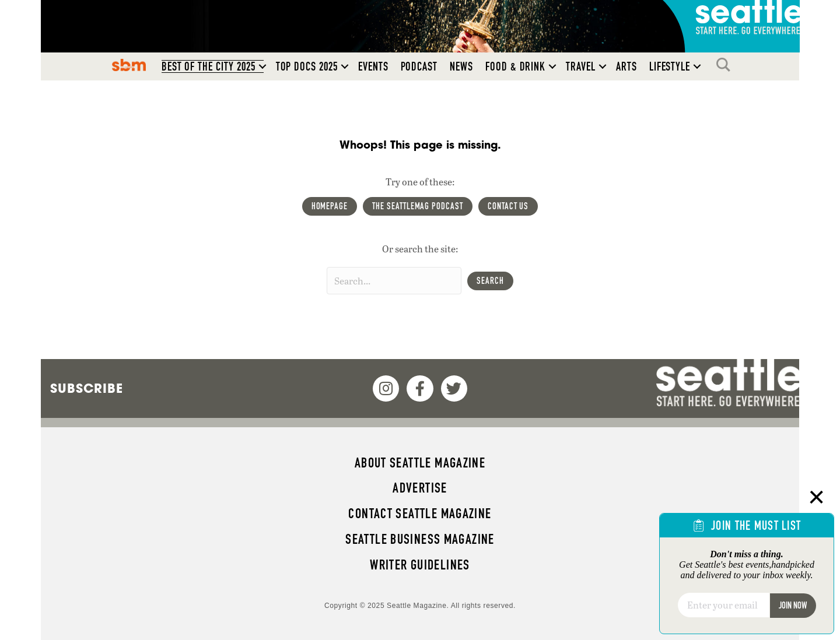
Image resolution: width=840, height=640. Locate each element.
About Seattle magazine (420, 463)
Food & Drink (515, 66)
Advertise (420, 488)
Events (373, 66)
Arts (626, 66)
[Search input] (394, 281)
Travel (581, 66)
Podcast (419, 66)
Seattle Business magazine (420, 539)
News (461, 66)
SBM (129, 65)
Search (726, 65)
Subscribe (87, 388)
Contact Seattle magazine (420, 514)
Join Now (793, 605)
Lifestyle (670, 66)
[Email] (724, 605)
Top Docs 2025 (307, 66)
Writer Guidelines (420, 565)
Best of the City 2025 (209, 66)
